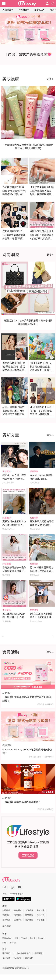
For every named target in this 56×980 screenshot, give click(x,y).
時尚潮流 (23, 10)
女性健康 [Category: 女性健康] (7, 564)
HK (16, 938)
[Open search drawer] (53, 3)
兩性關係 (18, 915)
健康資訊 (6, 915)
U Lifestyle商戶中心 (22, 953)
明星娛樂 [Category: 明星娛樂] (34, 471)
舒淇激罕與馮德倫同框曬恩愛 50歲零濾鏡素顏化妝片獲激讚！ (42, 525)
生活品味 (39, 10)
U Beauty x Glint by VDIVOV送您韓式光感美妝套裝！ (27, 751)
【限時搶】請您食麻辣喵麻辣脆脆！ (21, 802)
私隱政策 (18, 958)
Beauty (41, 938)
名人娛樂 (41, 910)
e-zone (13, 943)
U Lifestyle (7, 938)
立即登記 (28, 855)
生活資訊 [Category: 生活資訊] (7, 471)
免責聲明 (38, 953)
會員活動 (29, 920)
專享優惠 (41, 920)
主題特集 (18, 920)
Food (32, 938)
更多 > (50, 79)
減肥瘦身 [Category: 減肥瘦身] (7, 518)
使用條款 (6, 958)
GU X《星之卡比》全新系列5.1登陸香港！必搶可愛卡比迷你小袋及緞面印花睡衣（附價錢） (42, 370)
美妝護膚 (7, 10)
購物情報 (29, 915)
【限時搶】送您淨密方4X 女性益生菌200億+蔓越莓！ (27, 699)
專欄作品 (6, 920)
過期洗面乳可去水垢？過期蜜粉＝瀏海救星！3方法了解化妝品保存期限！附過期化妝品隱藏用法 (42, 239)
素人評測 (41, 915)
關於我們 (6, 953)
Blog (4, 943)
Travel (24, 938)
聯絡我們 (29, 958)
